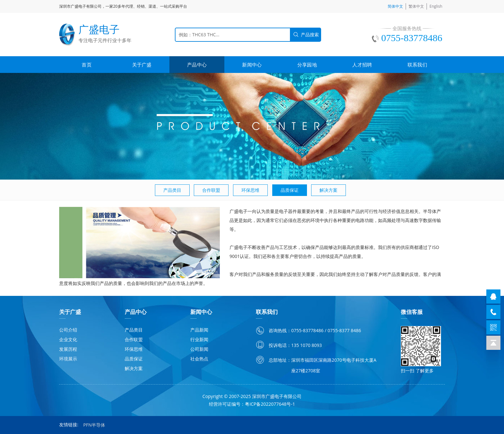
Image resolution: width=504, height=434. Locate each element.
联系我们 (417, 65)
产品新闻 (199, 330)
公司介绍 (68, 330)
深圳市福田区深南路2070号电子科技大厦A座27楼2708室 (334, 365)
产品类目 (172, 190)
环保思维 (250, 190)
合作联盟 (211, 190)
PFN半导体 (94, 425)
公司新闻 (199, 349)
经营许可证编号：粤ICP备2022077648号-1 (252, 404)
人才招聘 (362, 65)
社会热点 (199, 359)
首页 (87, 65)
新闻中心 (252, 65)
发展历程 (68, 349)
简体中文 (395, 6)
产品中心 (197, 65)
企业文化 (68, 339)
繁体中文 (416, 6)
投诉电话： (280, 345)
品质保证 (290, 190)
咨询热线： (280, 330)
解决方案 (328, 190)
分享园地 (307, 65)
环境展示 (68, 359)
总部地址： (280, 360)
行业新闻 (199, 339)
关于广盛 (142, 65)
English (436, 6)
